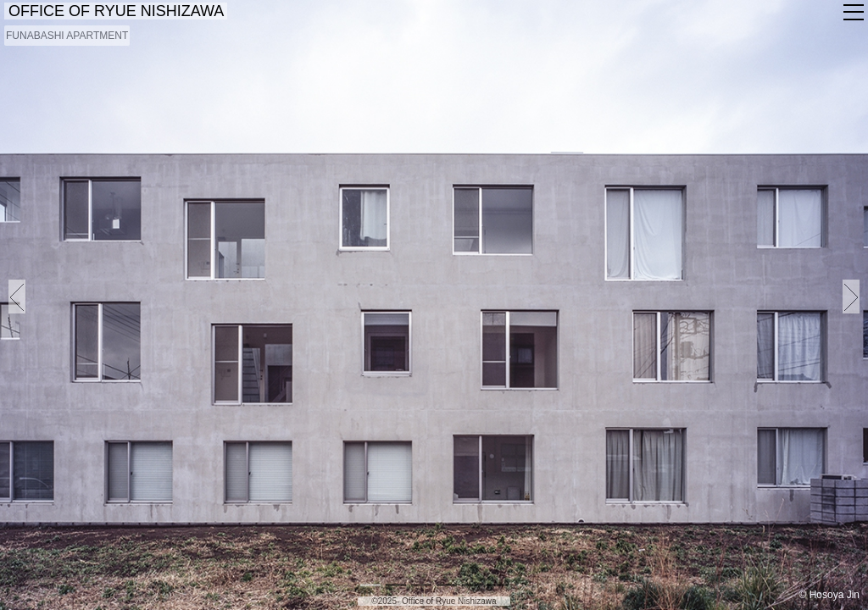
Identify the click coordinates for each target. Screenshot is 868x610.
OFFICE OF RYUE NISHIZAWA (116, 11)
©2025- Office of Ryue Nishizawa (434, 601)
